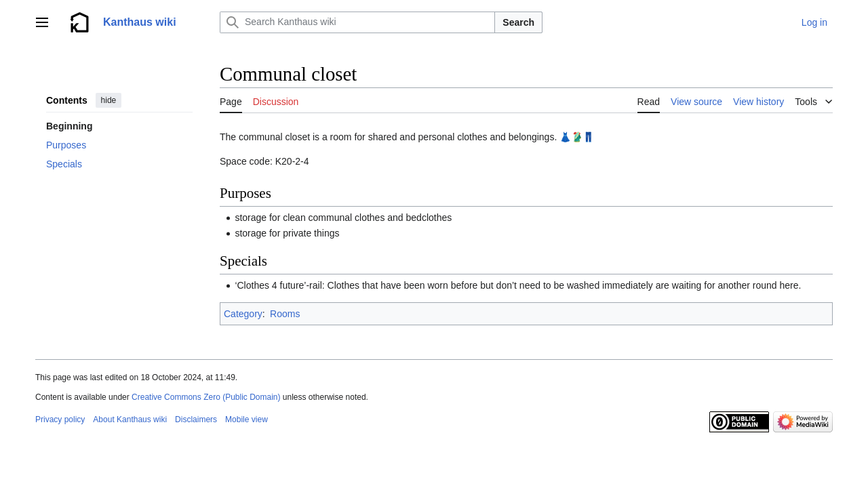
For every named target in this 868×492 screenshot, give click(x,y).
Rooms (285, 314)
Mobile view (246, 419)
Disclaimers (196, 419)
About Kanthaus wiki (130, 419)
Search (518, 22)
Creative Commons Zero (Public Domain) (206, 397)
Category (243, 314)
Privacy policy (60, 419)
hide (109, 100)
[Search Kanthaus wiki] (357, 22)
